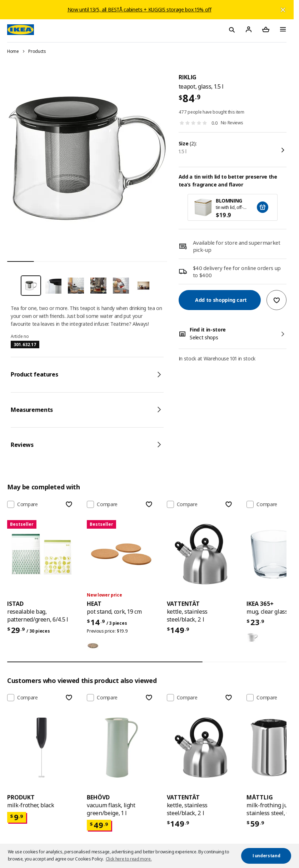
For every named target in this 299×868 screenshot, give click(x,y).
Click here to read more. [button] (129, 859)
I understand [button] (266, 856)
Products (37, 51)
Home (13, 51)
